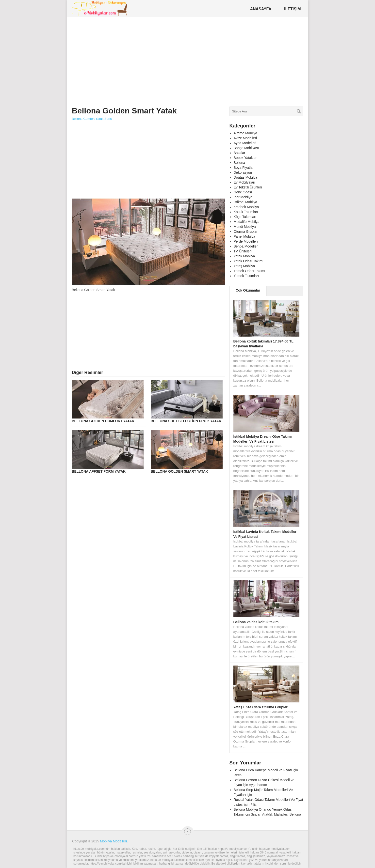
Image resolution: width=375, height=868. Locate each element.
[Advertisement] (162, 60)
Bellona (239, 163)
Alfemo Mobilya (245, 133)
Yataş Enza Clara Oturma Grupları (261, 707)
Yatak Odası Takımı (249, 261)
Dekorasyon (243, 172)
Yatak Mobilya (244, 256)
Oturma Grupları (246, 232)
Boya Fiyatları (244, 168)
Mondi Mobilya (245, 227)
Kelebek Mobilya (246, 207)
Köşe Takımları (245, 217)
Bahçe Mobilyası (246, 148)
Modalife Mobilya (247, 222)
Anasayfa (261, 9)
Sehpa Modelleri (246, 246)
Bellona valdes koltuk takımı (257, 622)
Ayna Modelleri (245, 143)
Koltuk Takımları (246, 212)
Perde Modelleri (246, 241)
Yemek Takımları (246, 276)
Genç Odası (243, 192)
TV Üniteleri (243, 251)
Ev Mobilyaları (245, 182)
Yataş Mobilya (244, 266)
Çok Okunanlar (248, 290)
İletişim (293, 9)
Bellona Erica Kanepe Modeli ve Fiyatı (263, 770)
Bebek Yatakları (246, 158)
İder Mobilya (243, 197)
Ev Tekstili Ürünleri (248, 187)
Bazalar (239, 153)
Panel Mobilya (245, 236)
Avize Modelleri (245, 138)
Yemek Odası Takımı (249, 271)
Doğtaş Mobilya (246, 177)
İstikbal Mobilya (245, 202)
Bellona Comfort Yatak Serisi (92, 119)
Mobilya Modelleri (113, 841)
